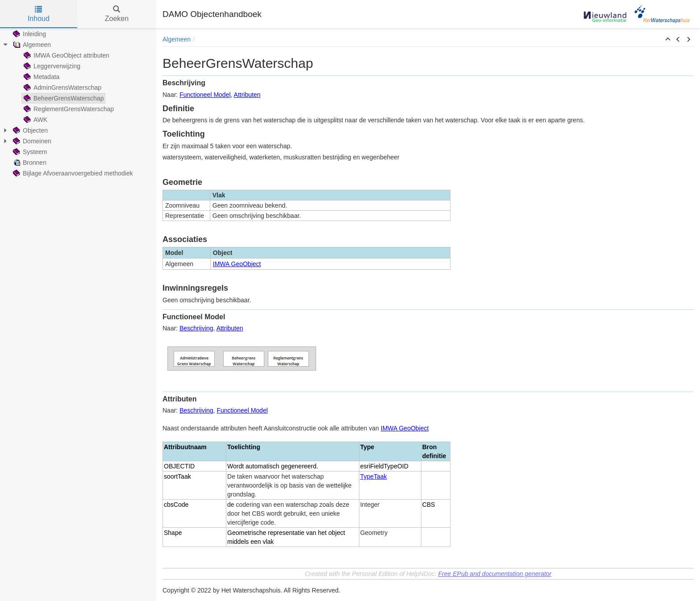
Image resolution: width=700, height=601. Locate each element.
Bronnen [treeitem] (29, 163)
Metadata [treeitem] (41, 77)
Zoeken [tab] (117, 14)
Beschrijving (196, 328)
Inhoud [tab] (39, 14)
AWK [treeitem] (35, 120)
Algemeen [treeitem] (31, 45)
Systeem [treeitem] (29, 152)
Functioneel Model (205, 95)
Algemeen (177, 39)
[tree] (78, 104)
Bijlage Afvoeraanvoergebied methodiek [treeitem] (72, 173)
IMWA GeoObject (237, 264)
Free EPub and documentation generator (495, 574)
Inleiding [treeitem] (29, 34)
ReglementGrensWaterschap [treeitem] (68, 109)
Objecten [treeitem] (29, 130)
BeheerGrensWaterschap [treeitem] (63, 98)
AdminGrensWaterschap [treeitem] (62, 88)
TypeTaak (374, 476)
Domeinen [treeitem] (31, 141)
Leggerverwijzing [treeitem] (51, 66)
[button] (668, 40)
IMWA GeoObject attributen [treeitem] (66, 55)
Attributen (247, 95)
